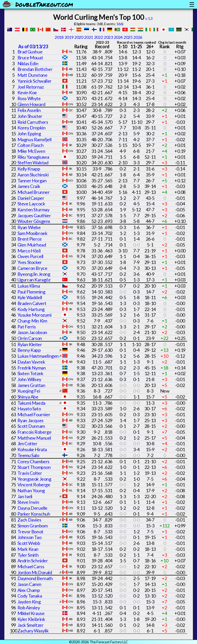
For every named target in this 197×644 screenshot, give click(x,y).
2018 (59, 37)
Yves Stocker (30, 262)
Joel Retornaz (31, 87)
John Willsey (29, 379)
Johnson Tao (29, 537)
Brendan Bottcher (35, 69)
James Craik (29, 186)
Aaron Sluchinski (33, 175)
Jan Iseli (25, 496)
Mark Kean (28, 549)
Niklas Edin (28, 63)
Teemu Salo (28, 455)
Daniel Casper (31, 198)
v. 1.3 (149, 18)
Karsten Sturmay (33, 210)
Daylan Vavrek (31, 362)
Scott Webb (29, 543)
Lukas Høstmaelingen (38, 356)
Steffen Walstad (33, 163)
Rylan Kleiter (30, 344)
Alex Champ (29, 590)
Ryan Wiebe (29, 227)
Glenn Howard (31, 104)
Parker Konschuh (34, 514)
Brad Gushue (30, 52)
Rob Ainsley (29, 608)
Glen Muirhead (32, 245)
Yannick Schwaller (35, 81)
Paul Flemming (31, 292)
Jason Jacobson (32, 332)
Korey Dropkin (32, 128)
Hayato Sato (29, 409)
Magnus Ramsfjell (35, 139)
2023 (108, 37)
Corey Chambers (33, 461)
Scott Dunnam (31, 426)
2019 (69, 37)
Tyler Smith (28, 555)
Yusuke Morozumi (35, 315)
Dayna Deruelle (32, 508)
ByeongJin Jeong (34, 274)
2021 (88, 37)
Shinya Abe (28, 397)
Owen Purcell (30, 256)
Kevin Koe (27, 92)
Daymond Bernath (35, 578)
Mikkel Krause (31, 613)
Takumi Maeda (31, 403)
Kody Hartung (31, 309)
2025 (128, 37)
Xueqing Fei (29, 391)
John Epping (29, 134)
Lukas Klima (29, 286)
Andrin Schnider (33, 561)
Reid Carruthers (33, 122)
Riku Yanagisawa (33, 157)
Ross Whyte (29, 98)
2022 (98, 37)
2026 (138, 37)
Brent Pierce (30, 239)
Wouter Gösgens (34, 221)
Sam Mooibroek (32, 233)
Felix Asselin (29, 110)
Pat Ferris (27, 327)
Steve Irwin (28, 502)
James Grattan (31, 385)
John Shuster (30, 116)
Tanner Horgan (32, 181)
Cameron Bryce (32, 268)
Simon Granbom (33, 526)
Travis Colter (30, 473)
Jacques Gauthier (34, 215)
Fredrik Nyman (32, 368)
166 (119, 24)
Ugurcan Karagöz (34, 280)
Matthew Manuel (34, 438)
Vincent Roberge (34, 485)
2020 (79, 37)
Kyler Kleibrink (31, 619)
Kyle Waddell (30, 297)
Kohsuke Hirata (32, 449)
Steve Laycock (31, 204)
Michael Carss (31, 566)
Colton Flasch (31, 145)
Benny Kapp (29, 350)
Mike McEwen (31, 151)
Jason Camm (29, 584)
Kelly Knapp (29, 169)
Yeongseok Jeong (34, 479)
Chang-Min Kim (32, 321)
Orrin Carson (30, 338)
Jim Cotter (27, 443)
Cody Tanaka (30, 596)
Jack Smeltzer (31, 625)
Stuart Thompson (34, 467)
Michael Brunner (34, 192)
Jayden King (29, 602)
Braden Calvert (32, 303)
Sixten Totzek (30, 373)
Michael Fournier (34, 414)
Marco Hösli (29, 251)
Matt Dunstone (32, 75)
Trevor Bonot (30, 532)
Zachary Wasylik (33, 631)
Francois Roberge (35, 432)
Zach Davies (29, 520)
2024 (118, 37)
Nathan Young (31, 490)
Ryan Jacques (31, 420)
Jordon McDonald (35, 572)
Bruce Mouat (30, 58)
